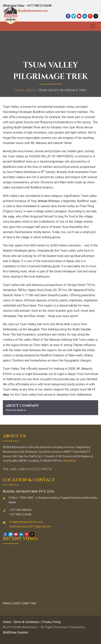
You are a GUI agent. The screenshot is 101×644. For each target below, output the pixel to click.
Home (20, 90)
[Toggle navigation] (93, 26)
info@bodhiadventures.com (30, 11)
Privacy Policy (51, 622)
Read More (70, 461)
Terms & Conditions (26, 622)
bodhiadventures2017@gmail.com (30, 526)
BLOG (31, 90)
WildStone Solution (16, 632)
